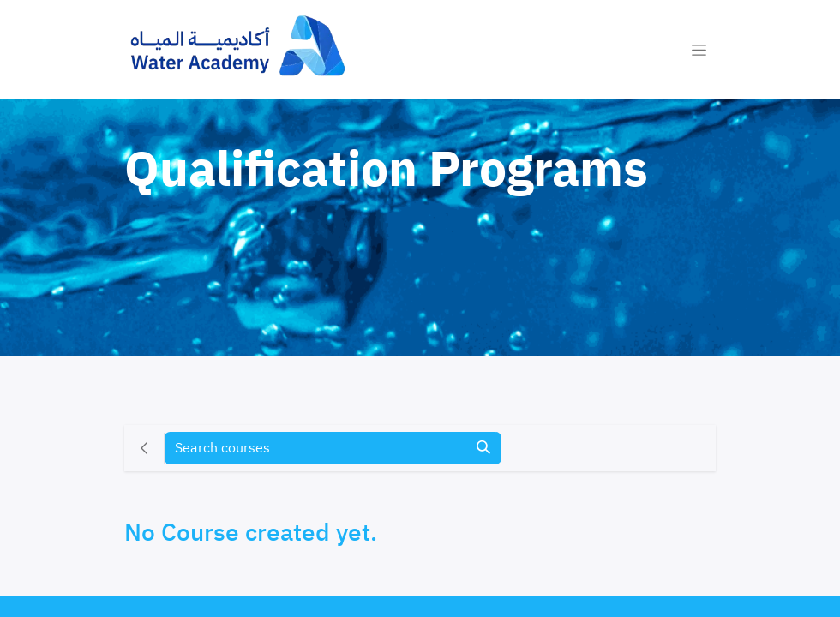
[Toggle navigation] (699, 50)
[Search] (483, 448)
